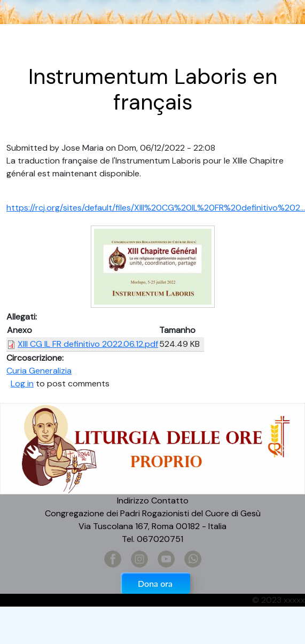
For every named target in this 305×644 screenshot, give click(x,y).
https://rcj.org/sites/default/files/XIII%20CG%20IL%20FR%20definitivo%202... (156, 208)
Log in (22, 383)
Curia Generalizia (39, 371)
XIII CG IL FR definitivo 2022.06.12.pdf (88, 344)
